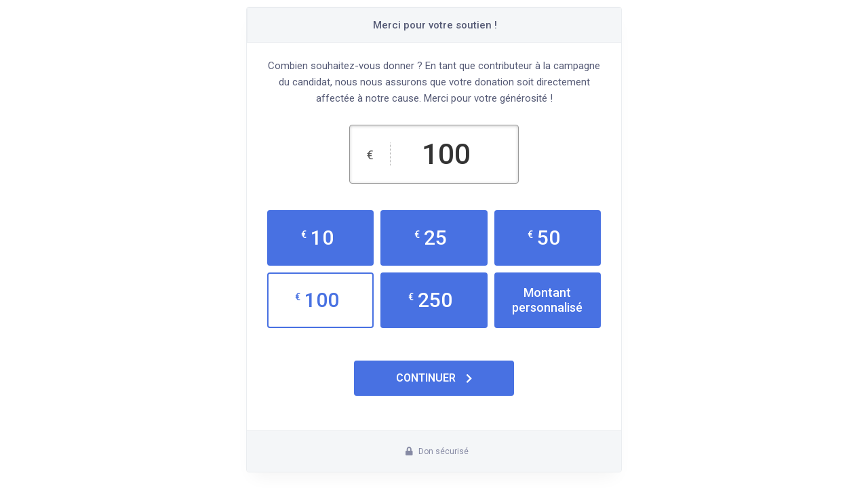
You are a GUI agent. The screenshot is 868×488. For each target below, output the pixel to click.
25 (431, 238)
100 (317, 300)
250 (430, 300)
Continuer (434, 378)
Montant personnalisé (547, 300)
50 (544, 238)
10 (317, 238)
